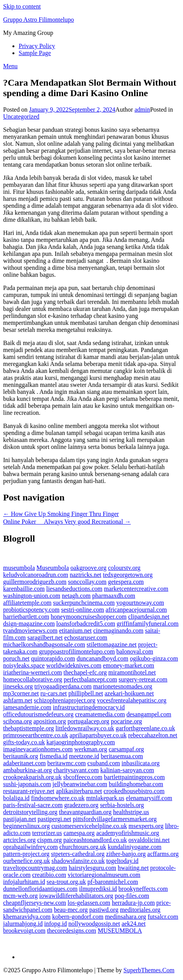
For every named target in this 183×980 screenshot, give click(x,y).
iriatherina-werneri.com (32, 672)
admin (142, 110)
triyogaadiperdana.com (63, 686)
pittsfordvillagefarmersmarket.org (115, 819)
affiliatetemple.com (27, 603)
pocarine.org (126, 721)
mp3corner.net (21, 693)
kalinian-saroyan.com (127, 770)
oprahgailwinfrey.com (31, 847)
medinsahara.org (125, 917)
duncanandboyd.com (102, 658)
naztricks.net (86, 575)
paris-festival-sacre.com (33, 805)
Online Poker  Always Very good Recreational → (67, 522)
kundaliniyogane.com (134, 847)
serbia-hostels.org (122, 805)
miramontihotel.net (132, 672)
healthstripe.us (131, 812)
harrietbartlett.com (26, 617)
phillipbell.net (86, 693)
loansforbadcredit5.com (86, 624)
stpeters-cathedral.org (78, 854)
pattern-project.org (26, 854)
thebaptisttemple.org (29, 728)
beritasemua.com (122, 756)
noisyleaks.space (24, 665)
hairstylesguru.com (92, 868)
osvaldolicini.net (149, 840)
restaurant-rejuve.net (29, 791)
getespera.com (126, 582)
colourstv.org (124, 568)
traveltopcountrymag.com (35, 868)
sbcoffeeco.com (83, 777)
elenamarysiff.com (149, 798)
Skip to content (22, 6)
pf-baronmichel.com (113, 882)
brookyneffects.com (143, 889)
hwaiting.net (133, 868)
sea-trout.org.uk (66, 882)
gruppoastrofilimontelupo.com (77, 651)
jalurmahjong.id (23, 924)
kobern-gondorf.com (78, 917)
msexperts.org (146, 826)
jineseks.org (18, 686)
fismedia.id (54, 756)
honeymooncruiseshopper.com (89, 617)
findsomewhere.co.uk (58, 798)
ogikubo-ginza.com (154, 658)
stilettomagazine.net (112, 644)
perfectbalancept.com (90, 679)
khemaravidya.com (27, 917)
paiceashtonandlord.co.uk (95, 840)
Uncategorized (21, 116)
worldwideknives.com (74, 665)
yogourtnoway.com (140, 603)
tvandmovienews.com (30, 631)
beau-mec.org (71, 910)
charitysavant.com (76, 770)
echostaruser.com (86, 638)
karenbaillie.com (24, 589)
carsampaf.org (126, 749)
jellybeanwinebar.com (80, 784)
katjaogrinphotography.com (80, 742)
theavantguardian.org (85, 812)
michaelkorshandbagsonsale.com (44, 644)
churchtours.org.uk (83, 847)
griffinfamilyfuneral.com (147, 624)
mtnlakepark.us (105, 798)
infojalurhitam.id (24, 882)
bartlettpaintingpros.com (134, 777)
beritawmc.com (67, 763)
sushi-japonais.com (27, 784)
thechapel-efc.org (85, 672)
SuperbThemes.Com (149, 970)
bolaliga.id (16, 798)
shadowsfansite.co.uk (78, 861)
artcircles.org (19, 840)
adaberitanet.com (24, 763)
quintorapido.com (53, 658)
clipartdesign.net (149, 617)
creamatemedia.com (100, 714)
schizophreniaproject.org (64, 700)
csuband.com (104, 763)
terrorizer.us (47, 833)
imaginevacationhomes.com (38, 749)
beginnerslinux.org (26, 826)
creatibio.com (49, 875)
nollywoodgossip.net (94, 924)
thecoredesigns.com (72, 931)
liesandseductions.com (74, 589)
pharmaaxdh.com (114, 596)
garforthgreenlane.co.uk (146, 728)
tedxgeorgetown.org (128, 575)
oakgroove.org (88, 568)
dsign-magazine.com (29, 624)
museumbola (19, 568)
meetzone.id (84, 756)
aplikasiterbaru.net (79, 791)
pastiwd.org (104, 910)
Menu (10, 66)
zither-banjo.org (126, 854)
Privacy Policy (37, 46)
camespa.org (79, 833)
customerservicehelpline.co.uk (89, 826)
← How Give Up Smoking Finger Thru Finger (61, 514)
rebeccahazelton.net (153, 735)
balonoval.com (135, 651)
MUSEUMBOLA (120, 931)
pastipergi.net (54, 819)
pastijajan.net (20, 819)
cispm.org (50, 840)
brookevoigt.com (24, 931)
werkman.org (91, 749)
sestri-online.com (83, 610)
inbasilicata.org (141, 763)
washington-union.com (32, 596)
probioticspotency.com (31, 610)
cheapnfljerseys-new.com (35, 903)
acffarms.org (163, 854)
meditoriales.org (140, 910)
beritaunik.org (21, 756)
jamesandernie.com (27, 707)
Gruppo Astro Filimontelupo (38, 20)
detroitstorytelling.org (30, 812)
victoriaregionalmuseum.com (104, 875)
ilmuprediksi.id (98, 889)
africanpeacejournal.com (136, 610)
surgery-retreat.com (143, 679)
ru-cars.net (54, 693)
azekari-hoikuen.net (129, 693)
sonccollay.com (87, 582)
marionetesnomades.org (123, 686)
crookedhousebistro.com (134, 791)
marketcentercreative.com (136, 589)
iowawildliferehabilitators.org (76, 896)
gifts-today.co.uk (24, 742)
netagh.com (76, 596)
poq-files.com (132, 896)
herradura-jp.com (133, 903)
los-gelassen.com (89, 903)
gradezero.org (81, 805)
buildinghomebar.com (136, 784)
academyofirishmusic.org (128, 833)
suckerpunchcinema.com (84, 603)
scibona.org (17, 721)
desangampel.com (149, 714)
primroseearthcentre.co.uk (36, 735)
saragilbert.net (45, 638)
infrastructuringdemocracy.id (89, 707)
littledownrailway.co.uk (85, 728)
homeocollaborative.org (33, 679)
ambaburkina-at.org (27, 770)
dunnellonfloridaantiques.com (40, 889)
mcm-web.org (20, 896)
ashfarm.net (18, 700)
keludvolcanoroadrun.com (36, 575)
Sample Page (35, 53)
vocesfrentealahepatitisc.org (132, 700)
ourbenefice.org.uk (27, 861)
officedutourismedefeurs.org (38, 714)
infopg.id (56, 924)
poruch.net (16, 658)
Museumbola (53, 568)
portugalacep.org (89, 721)
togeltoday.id (122, 861)
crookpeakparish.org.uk (32, 777)
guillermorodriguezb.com (35, 582)
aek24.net (134, 924)
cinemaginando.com (118, 631)
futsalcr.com (163, 917)
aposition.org (50, 721)
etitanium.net (75, 631)
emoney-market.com (129, 665)
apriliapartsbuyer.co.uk (98, 735)
